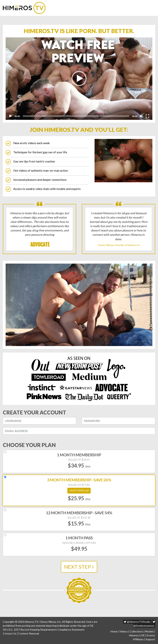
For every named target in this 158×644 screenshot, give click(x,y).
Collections (136, 631)
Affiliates (138, 639)
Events (151, 635)
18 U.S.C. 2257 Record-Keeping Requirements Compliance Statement (44, 630)
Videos (124, 631)
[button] (79, 79)
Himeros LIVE (137, 635)
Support (150, 639)
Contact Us (10, 633)
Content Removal (29, 633)
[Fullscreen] (148, 116)
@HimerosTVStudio (137, 622)
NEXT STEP (79, 567)
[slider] (76, 116)
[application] (79, 79)
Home (114, 631)
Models (149, 631)
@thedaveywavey (144, 624)
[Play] (10, 116)
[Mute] (142, 116)
